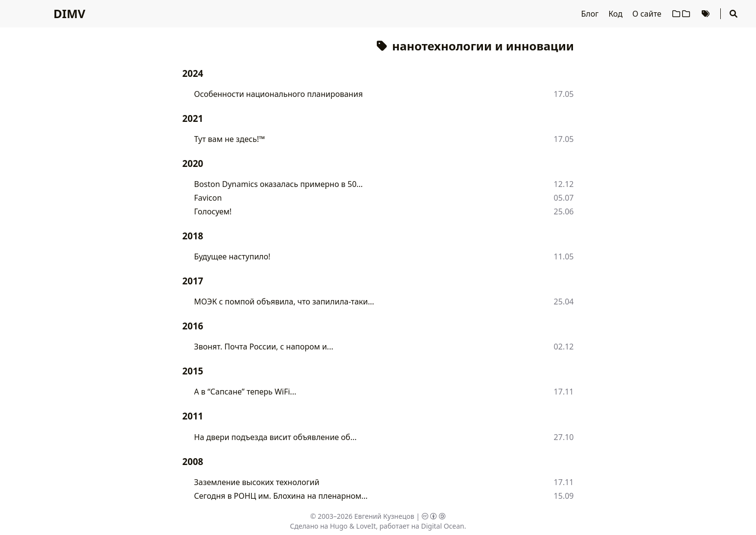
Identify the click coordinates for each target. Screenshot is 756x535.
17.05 (564, 94)
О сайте (648, 14)
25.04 (564, 302)
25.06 (564, 211)
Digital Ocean (442, 526)
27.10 (564, 437)
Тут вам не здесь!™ (230, 139)
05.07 (564, 198)
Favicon (208, 198)
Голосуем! (213, 211)
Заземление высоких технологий (257, 482)
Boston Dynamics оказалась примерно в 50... (279, 184)
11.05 (564, 256)
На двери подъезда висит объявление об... (275, 437)
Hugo (339, 526)
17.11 (564, 392)
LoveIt (366, 526)
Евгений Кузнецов (384, 516)
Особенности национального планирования (279, 94)
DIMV (69, 13)
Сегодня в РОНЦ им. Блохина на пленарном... (281, 496)
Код (616, 14)
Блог (591, 14)
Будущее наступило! (232, 256)
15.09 (564, 496)
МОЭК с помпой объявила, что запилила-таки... (284, 302)
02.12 (564, 347)
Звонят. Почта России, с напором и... (264, 347)
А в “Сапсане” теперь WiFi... (245, 392)
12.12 (564, 184)
